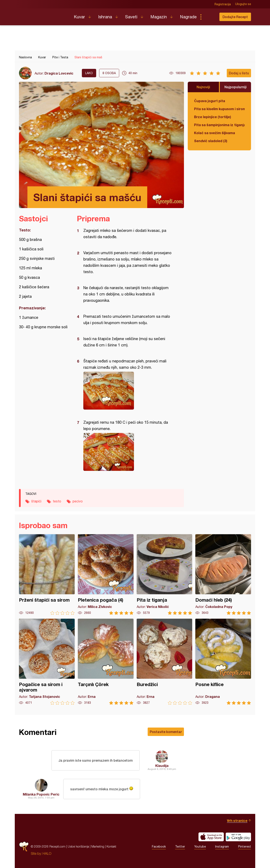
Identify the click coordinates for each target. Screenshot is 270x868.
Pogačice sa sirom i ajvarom (47, 662)
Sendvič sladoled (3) (211, 141)
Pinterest (245, 847)
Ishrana (105, 17)
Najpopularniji (236, 87)
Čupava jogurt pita (210, 101)
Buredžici (165, 662)
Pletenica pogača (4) (106, 575)
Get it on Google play (238, 837)
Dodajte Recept (235, 17)
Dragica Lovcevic (59, 73)
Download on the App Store (211, 837)
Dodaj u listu (239, 73)
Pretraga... (209, 17)
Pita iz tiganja (165, 575)
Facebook (159, 847)
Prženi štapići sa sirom (47, 575)
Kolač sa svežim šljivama (215, 133)
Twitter (180, 847)
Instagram (222, 847)
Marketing (98, 846)
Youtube (200, 847)
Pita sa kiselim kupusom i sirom (219, 109)
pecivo (78, 501)
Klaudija (162, 766)
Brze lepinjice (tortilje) (213, 117)
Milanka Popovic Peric (41, 794)
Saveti (131, 17)
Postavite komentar (166, 732)
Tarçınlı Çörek (106, 662)
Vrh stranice (237, 821)
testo (57, 501)
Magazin (159, 17)
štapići (36, 501)
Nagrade (188, 17)
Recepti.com (43, 15)
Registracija (223, 4)
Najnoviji (203, 87)
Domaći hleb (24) (223, 575)
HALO (47, 853)
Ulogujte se (243, 4)
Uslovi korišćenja (78, 846)
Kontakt (111, 846)
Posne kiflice (223, 662)
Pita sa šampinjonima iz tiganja (219, 125)
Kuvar (79, 17)
